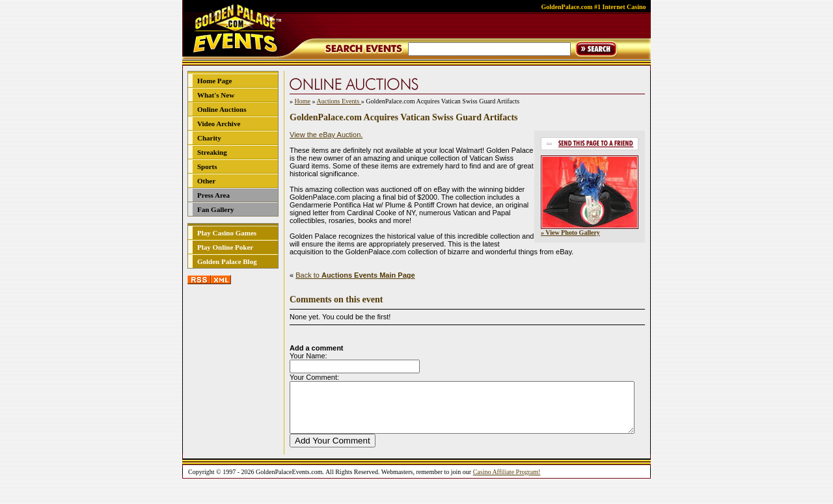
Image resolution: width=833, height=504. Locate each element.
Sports (207, 166)
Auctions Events (338, 101)
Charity (209, 138)
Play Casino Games (227, 233)
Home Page (214, 81)
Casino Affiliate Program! (507, 482)
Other (206, 181)
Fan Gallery (216, 209)
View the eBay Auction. (326, 135)
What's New (216, 95)
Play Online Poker (225, 247)
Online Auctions (222, 109)
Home (303, 101)
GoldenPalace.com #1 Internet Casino (593, 7)
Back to (355, 275)
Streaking (212, 152)
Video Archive (219, 124)
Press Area (213, 195)
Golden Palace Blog (227, 261)
